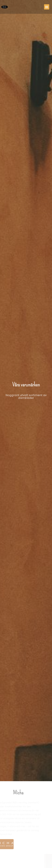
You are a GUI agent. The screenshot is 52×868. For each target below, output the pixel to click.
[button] (47, 7)
